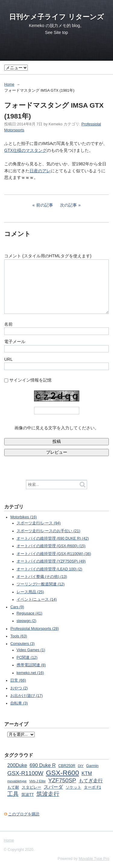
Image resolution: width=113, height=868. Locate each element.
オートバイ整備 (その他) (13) (42, 577)
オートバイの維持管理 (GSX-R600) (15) (51, 546)
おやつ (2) (19, 688)
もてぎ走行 (91, 781)
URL (8, 359)
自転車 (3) (19, 703)
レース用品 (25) (30, 592)
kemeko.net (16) (30, 673)
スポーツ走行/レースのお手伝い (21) (48, 531)
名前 (8, 324)
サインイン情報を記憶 (30, 380)
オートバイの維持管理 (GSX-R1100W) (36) (54, 554)
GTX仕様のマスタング (25, 150)
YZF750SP (62, 780)
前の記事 (45, 205)
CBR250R (67, 766)
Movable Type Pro (94, 859)
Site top (61, 32)
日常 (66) (18, 680)
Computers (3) (22, 644)
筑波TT (28, 795)
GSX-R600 (62, 773)
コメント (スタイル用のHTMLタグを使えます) (48, 256)
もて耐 (13, 787)
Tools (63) (19, 636)
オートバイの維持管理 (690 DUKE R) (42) (53, 538)
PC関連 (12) (27, 658)
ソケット (74, 787)
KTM (87, 773)
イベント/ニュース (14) (37, 600)
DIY (81, 766)
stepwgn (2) (27, 621)
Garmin (92, 766)
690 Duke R (42, 765)
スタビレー (31, 787)
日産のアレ (40, 171)
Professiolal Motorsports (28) (35, 629)
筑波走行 (48, 794)
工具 (13, 794)
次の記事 (68, 205)
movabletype (17, 781)
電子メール (15, 342)
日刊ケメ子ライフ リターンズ (56, 17)
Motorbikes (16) (24, 517)
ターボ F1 (92, 787)
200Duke (17, 765)
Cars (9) (17, 607)
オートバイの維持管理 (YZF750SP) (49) (51, 561)
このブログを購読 (24, 814)
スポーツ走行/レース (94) (39, 523)
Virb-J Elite (38, 781)
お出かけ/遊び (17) (26, 696)
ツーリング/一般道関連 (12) (41, 584)
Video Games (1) (31, 650)
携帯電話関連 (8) (31, 665)
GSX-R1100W (25, 773)
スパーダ (53, 787)
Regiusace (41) (29, 613)
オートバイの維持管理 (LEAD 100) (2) (49, 569)
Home (9, 84)
